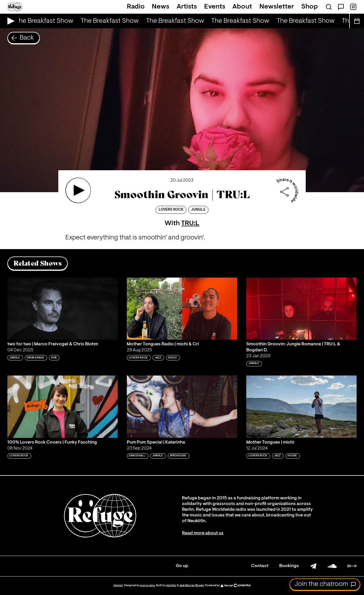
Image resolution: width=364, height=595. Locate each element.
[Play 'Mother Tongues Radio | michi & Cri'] (182, 309)
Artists (187, 7)
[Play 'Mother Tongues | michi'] (301, 407)
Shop (310, 7)
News (161, 7)
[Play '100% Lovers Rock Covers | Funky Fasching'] (63, 407)
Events (215, 7)
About (242, 7)
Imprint (118, 585)
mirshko (171, 585)
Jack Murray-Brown (192, 585)
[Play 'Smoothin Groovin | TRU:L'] (78, 190)
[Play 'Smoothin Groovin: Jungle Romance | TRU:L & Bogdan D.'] (301, 309)
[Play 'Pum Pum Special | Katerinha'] (182, 407)
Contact (260, 566)
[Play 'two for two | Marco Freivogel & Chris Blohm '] (63, 309)
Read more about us (203, 533)
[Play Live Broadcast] (10, 21)
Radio (136, 7)
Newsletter (277, 7)
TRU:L (190, 223)
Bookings (289, 566)
